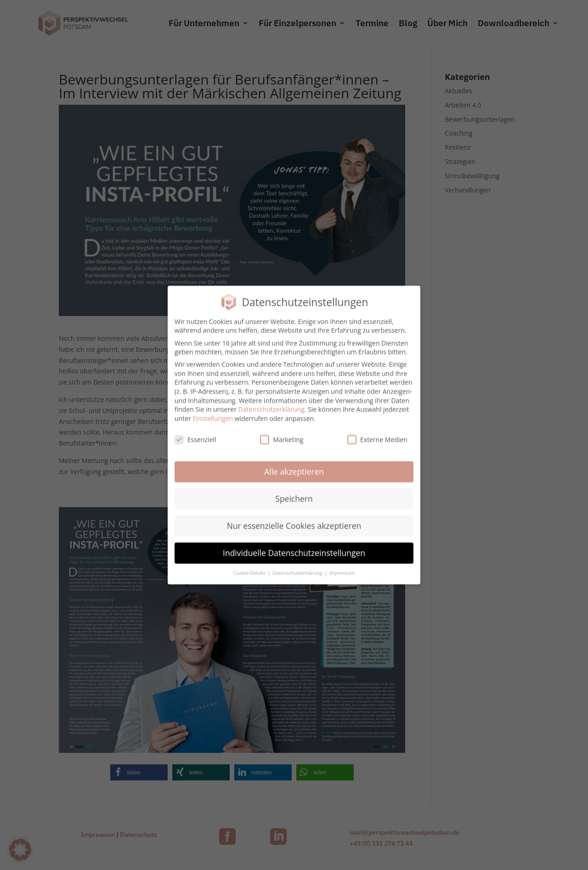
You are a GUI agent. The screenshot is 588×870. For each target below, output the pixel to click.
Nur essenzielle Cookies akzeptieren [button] (294, 520)
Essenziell (195, 434)
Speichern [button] (294, 493)
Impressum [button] (342, 568)
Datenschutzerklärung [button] (298, 568)
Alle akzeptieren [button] (294, 467)
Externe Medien (377, 434)
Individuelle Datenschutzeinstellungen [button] (294, 548)
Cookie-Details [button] (250, 568)
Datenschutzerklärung (271, 404)
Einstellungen (213, 413)
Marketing (282, 434)
